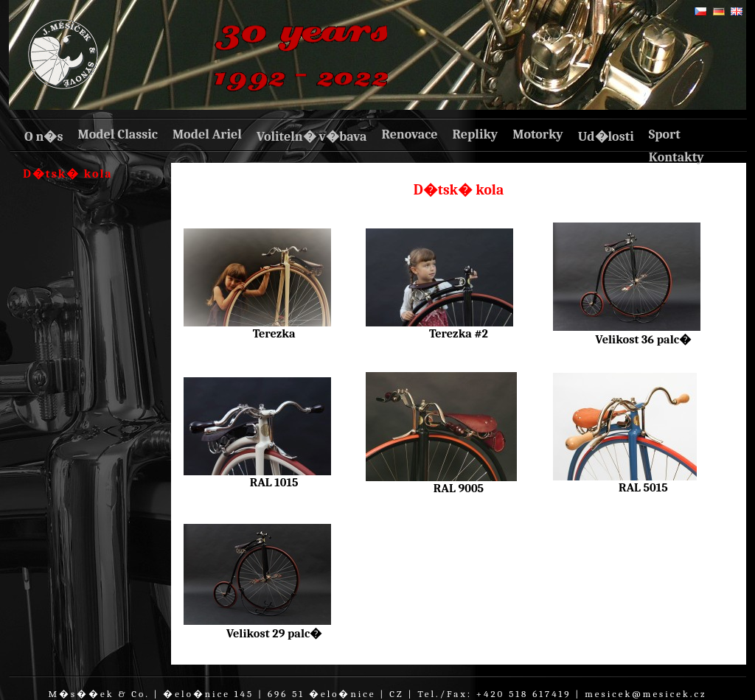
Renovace (409, 134)
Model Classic (117, 134)
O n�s (44, 137)
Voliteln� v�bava (312, 137)
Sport (665, 134)
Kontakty (676, 157)
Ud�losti (606, 137)
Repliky (476, 134)
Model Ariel (207, 134)
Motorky (538, 134)
